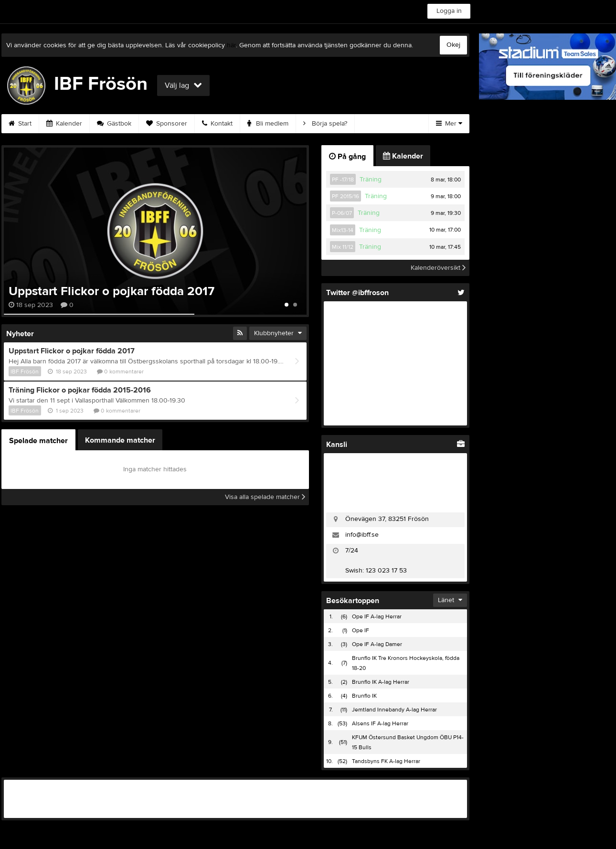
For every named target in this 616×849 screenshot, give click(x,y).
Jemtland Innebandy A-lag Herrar (394, 710)
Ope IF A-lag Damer (377, 644)
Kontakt (217, 124)
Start (20, 124)
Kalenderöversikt (438, 268)
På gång (347, 157)
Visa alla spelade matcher (265, 497)
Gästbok (114, 124)
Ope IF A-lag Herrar (377, 616)
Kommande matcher (120, 440)
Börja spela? (325, 124)
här (231, 45)
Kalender (64, 124)
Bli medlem (268, 124)
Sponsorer (167, 124)
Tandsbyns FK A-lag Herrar (386, 761)
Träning (371, 180)
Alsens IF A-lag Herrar (380, 723)
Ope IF (361, 630)
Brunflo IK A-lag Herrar (381, 682)
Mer (449, 124)
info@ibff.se (362, 535)
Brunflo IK (364, 696)
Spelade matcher (38, 441)
